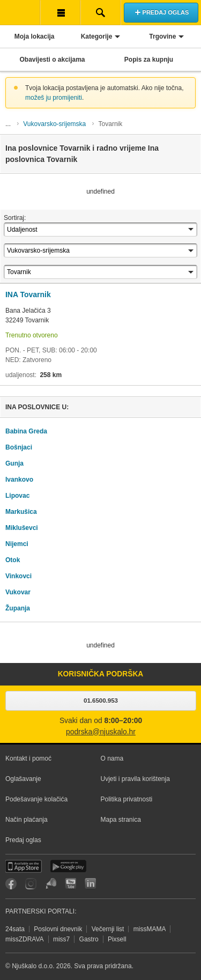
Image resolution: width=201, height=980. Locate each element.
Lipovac (17, 496)
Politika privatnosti (127, 799)
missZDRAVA (25, 939)
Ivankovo (19, 480)
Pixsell (117, 939)
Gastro (89, 939)
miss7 (61, 939)
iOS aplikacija (24, 866)
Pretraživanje (100, 12)
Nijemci (17, 544)
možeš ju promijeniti (54, 98)
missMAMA (150, 929)
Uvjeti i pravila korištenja (135, 779)
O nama (112, 758)
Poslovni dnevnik (58, 929)
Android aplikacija (68, 866)
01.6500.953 (101, 701)
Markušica (21, 512)
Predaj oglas (23, 840)
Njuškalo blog (51, 884)
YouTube (70, 884)
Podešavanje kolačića (36, 799)
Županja (18, 608)
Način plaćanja (27, 820)
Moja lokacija (35, 36)
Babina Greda (26, 431)
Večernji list (108, 929)
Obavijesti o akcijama (52, 60)
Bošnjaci (19, 447)
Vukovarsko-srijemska (54, 124)
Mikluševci (22, 528)
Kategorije (97, 36)
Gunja (14, 463)
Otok (13, 560)
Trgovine (162, 36)
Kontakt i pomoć (28, 758)
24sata (15, 929)
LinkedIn (90, 884)
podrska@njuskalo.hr (101, 732)
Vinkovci (18, 576)
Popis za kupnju (149, 60)
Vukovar (18, 592)
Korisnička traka (60, 12)
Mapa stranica (121, 820)
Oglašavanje (23, 779)
